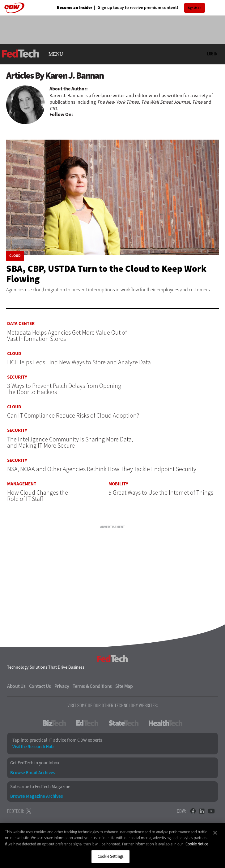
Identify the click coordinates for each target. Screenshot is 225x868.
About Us (16, 686)
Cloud (15, 256)
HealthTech (166, 723)
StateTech (123, 723)
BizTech (54, 723)
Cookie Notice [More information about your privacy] (197, 844)
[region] (112, 845)
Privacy (62, 686)
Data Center (21, 324)
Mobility (118, 484)
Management (22, 484)
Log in (212, 54)
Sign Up (193, 8)
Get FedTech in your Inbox (35, 763)
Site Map (124, 686)
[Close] (215, 833)
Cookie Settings (110, 856)
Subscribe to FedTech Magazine (40, 787)
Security (17, 377)
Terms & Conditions (92, 686)
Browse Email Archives (33, 773)
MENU (56, 54)
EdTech (87, 723)
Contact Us (40, 686)
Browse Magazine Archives (36, 796)
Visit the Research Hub (33, 747)
